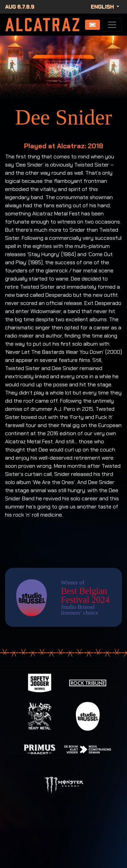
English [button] (103, 7)
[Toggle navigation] (112, 25)
